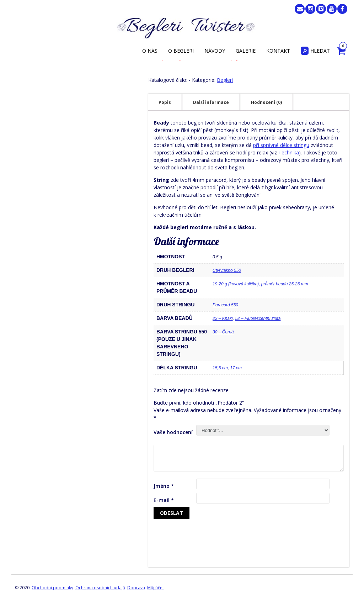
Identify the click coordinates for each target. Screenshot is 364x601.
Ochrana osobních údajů (100, 588)
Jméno (164, 486)
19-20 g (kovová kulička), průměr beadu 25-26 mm (260, 284)
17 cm (236, 368)
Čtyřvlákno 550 (227, 270)
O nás (150, 51)
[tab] (165, 102)
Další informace (211, 102)
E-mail (164, 500)
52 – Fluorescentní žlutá (258, 318)
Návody (215, 51)
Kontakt (278, 51)
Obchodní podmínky (52, 588)
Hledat (315, 51)
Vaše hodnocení (173, 432)
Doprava (136, 588)
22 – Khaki (223, 318)
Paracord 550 (225, 305)
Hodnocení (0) (266, 102)
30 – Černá (223, 332)
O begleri (181, 51)
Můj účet (156, 588)
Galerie (246, 51)
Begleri (225, 80)
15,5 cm (220, 368)
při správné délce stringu (281, 145)
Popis (165, 102)
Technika (289, 152)
